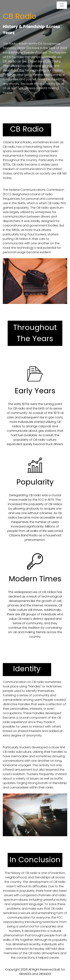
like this (19, 70)
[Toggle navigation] (62, 5)
